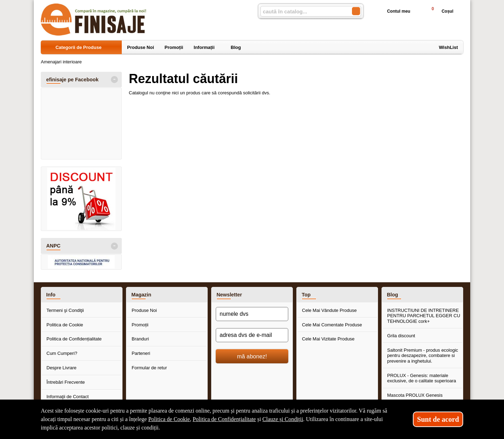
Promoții (140, 325)
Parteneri (141, 353)
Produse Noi (144, 310)
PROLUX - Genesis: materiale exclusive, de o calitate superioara (422, 378)
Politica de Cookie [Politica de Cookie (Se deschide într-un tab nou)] (169, 419)
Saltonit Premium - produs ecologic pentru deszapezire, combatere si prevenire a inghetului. (423, 356)
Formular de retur (149, 368)
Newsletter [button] (229, 295)
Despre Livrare (61, 368)
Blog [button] (392, 295)
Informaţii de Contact (68, 397)
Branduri (140, 339)
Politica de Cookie (65, 325)
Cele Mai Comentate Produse (332, 325)
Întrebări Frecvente (66, 382)
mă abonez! (252, 356)
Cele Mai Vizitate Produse (328, 339)
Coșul (439, 11)
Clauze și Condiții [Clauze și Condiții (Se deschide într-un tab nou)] (283, 419)
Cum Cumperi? (62, 353)
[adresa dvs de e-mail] (252, 335)
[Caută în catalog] (356, 11)
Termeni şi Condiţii (65, 310)
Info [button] (51, 295)
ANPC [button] (53, 246)
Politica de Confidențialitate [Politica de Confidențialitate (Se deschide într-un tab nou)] (224, 419)
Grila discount (401, 336)
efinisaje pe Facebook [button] (72, 80)
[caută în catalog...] (303, 11)
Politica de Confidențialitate (74, 339)
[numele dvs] (252, 314)
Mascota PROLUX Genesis (415, 395)
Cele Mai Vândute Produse (329, 310)
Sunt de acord (438, 419)
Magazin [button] (141, 295)
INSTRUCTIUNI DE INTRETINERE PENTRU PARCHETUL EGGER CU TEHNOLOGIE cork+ (424, 316)
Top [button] (306, 295)
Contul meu (393, 11)
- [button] (114, 80)
